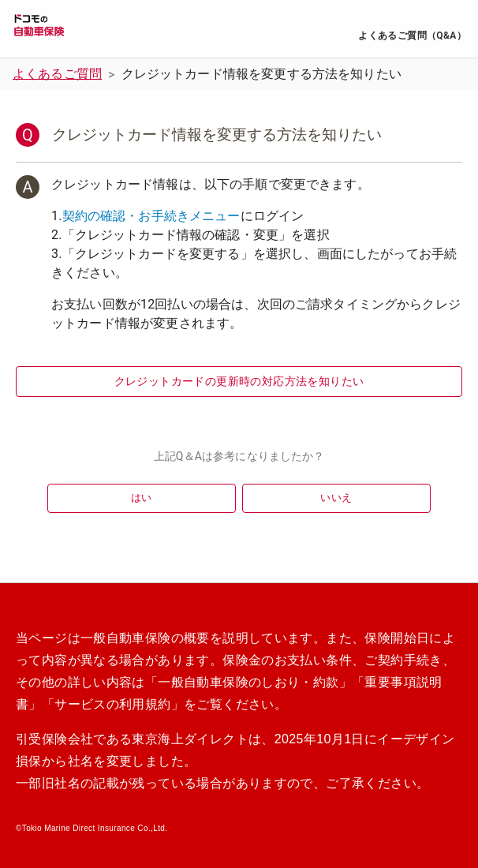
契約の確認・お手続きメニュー (151, 216)
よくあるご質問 (57, 74)
